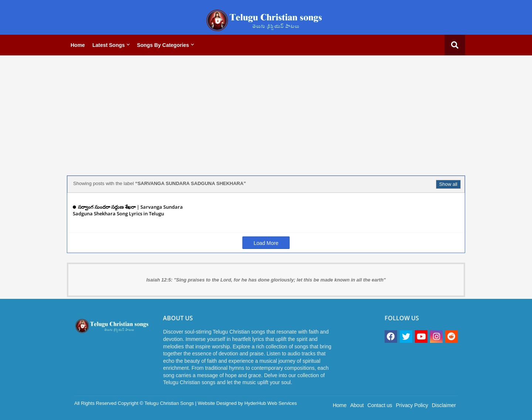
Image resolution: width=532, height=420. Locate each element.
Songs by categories (163, 45)
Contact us (380, 405)
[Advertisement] (266, 113)
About (357, 405)
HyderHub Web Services (270, 403)
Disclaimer (444, 405)
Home (78, 45)
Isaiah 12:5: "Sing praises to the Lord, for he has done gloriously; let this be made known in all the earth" (266, 280)
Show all (448, 184)
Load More (266, 243)
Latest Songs (109, 45)
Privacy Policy (412, 405)
